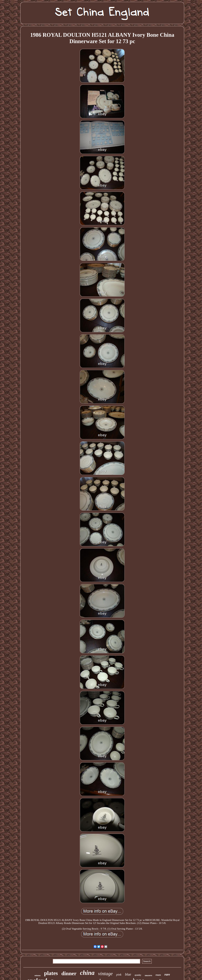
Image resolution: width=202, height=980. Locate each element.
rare (167, 974)
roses (158, 975)
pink (119, 975)
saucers (148, 975)
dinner (69, 973)
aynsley (138, 975)
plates (51, 973)
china (87, 973)
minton (38, 975)
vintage (105, 974)
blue (128, 974)
